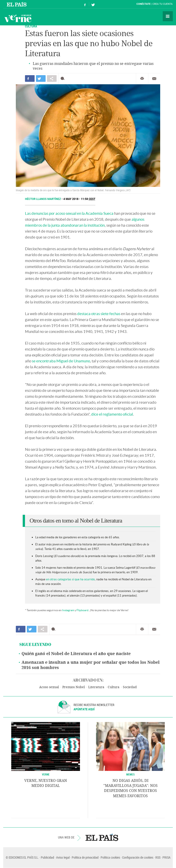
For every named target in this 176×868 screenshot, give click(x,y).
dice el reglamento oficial (112, 414)
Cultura (114, 687)
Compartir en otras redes (52, 78)
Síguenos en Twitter (93, 4)
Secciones (168, 16)
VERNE (46, 774)
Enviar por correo (154, 79)
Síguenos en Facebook (85, 4)
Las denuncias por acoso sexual (51, 213)
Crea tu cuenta (162, 4)
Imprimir (142, 79)
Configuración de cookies (138, 857)
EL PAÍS (102, 837)
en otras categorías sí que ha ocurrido (70, 579)
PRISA (166, 857)
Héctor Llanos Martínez (43, 199)
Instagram (68, 610)
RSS (158, 857)
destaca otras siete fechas (99, 314)
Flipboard (82, 610)
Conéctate (143, 4)
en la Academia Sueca (95, 213)
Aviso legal (63, 857)
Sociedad (130, 687)
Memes (131, 774)
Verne (18, 18)
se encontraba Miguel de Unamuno (61, 361)
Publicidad (47, 857)
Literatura (96, 687)
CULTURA (31, 26)
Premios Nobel (74, 687)
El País (17, 4)
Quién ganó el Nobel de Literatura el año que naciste (76, 654)
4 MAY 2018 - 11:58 (80, 199)
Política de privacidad (85, 857)
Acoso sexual (49, 687)
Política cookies (110, 857)
